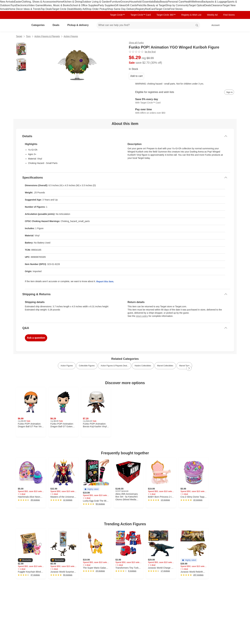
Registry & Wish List (191, 15)
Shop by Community (177, 5)
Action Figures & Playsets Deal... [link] (115, 366)
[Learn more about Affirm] (181, 111)
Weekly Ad (80, 9)
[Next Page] (189, 368)
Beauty (164, 2)
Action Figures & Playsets (47, 36)
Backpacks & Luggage (214, 2)
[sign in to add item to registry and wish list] (229, 92)
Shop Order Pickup (96, 9)
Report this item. (105, 282)
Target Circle (162, 9)
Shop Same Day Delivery (121, 9)
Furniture (115, 2)
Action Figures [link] (67, 366)
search (197, 25)
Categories (39, 25)
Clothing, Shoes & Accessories (39, 2)
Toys (13, 5)
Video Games (36, 5)
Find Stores (176, 9)
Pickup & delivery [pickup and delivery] (79, 25)
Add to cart (136, 76)
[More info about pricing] (202, 60)
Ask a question (36, 338)
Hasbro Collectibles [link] (143, 366)
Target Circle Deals (63, 9)
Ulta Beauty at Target (154, 5)
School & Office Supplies (84, 5)
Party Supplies (106, 5)
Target (19, 36)
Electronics (22, 5)
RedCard (150, 9)
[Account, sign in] (214, 25)
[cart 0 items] (230, 25)
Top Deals (46, 9)
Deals (208, 5)
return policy (142, 316)
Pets (140, 5)
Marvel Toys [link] (184, 366)
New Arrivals (7, 2)
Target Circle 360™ (166, 15)
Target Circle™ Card (141, 15)
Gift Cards (131, 5)
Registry (140, 9)
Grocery (125, 2)
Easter (18, 2)
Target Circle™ (117, 15)
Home (60, 2)
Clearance (217, 5)
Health (188, 2)
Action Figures (71, 36)
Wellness (197, 2)
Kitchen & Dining (73, 2)
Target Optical (197, 5)
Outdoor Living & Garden (96, 2)
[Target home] (20, 25)
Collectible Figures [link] (87, 366)
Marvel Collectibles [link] (165, 366)
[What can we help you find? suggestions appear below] (148, 25)
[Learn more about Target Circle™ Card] (181, 101)
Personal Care (176, 2)
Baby (157, 2)
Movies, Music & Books (57, 5)
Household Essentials (142, 2)
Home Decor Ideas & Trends (25, 9)
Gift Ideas (120, 5)
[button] (91, 489)
